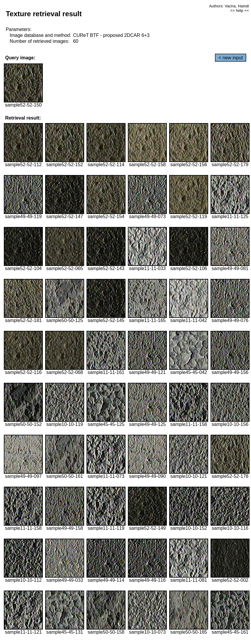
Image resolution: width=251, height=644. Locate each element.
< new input (231, 58)
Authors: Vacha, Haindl (229, 6)
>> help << (239, 10)
